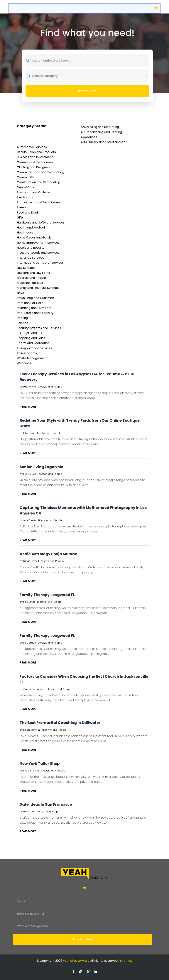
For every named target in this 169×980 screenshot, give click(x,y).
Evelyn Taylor (31, 771)
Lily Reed (29, 811)
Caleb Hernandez (34, 689)
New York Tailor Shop (40, 764)
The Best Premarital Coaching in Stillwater (60, 723)
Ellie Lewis (29, 433)
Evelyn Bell (30, 474)
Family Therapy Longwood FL (47, 595)
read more (28, 407)
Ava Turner (30, 520)
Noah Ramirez (32, 730)
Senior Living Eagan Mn (41, 467)
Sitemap (126, 961)
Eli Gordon (30, 643)
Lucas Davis (30, 561)
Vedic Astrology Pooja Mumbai (49, 554)
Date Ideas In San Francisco (46, 804)
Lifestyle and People (50, 387)
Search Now (87, 91)
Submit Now (83, 939)
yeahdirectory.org (76, 961)
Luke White (30, 387)
